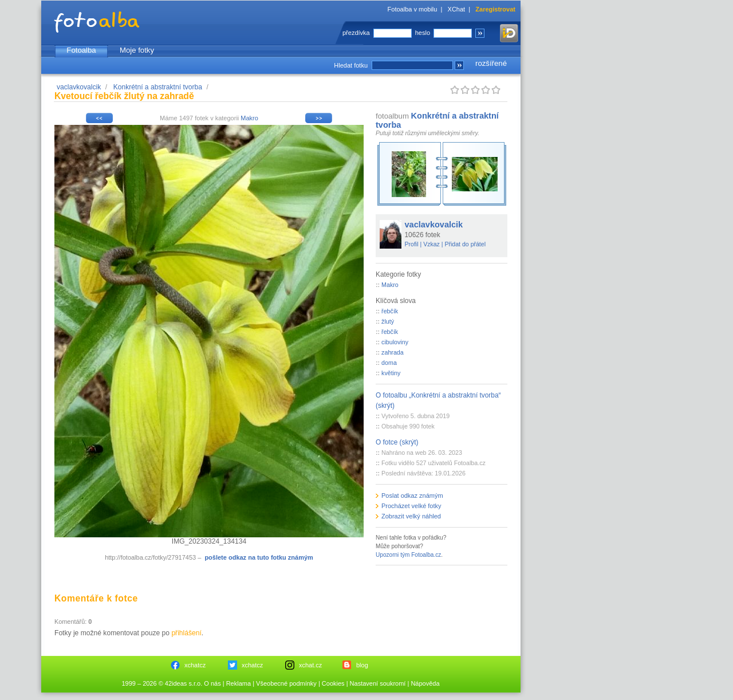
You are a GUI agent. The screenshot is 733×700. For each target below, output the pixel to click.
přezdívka (356, 33)
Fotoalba (81, 50)
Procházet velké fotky (411, 506)
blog (362, 665)
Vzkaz (431, 244)
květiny (391, 373)
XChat (457, 9)
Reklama (239, 683)
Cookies (333, 683)
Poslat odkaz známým (412, 495)
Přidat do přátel (465, 244)
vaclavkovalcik (79, 87)
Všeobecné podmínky (286, 683)
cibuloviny (395, 342)
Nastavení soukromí (378, 683)
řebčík (390, 311)
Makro (249, 118)
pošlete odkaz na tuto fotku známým (259, 557)
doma (389, 363)
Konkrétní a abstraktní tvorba (158, 87)
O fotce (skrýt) (397, 442)
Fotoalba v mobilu (413, 9)
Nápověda (425, 683)
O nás (212, 683)
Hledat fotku (351, 65)
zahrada (393, 352)
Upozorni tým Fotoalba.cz (408, 555)
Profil (412, 244)
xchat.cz (310, 665)
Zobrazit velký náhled (411, 516)
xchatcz (195, 665)
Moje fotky (137, 50)
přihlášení (186, 633)
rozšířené (491, 63)
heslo (423, 33)
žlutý (388, 321)
